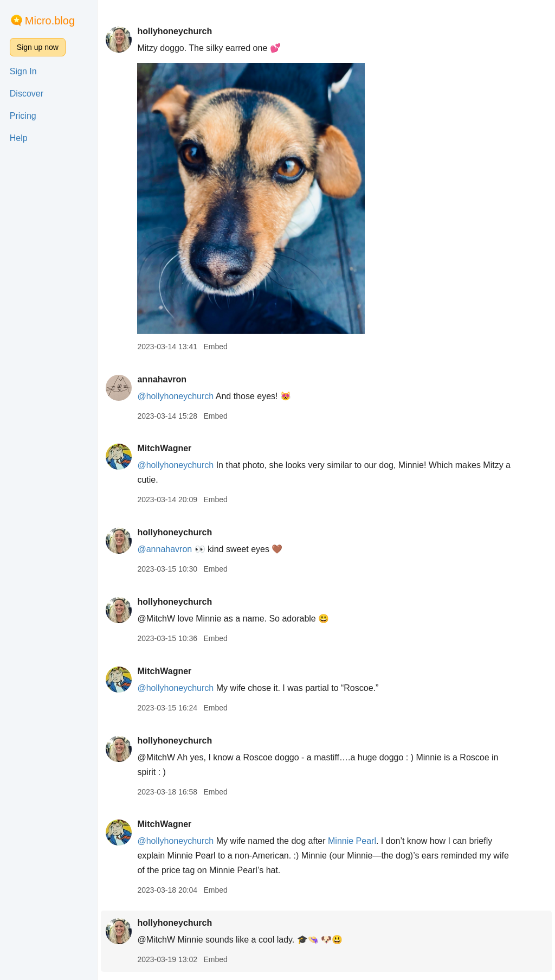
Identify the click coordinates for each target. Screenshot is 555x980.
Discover (27, 94)
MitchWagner (164, 448)
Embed (215, 347)
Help (19, 138)
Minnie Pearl (352, 841)
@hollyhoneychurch (175, 396)
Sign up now (38, 47)
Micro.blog (50, 21)
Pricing (23, 116)
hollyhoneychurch (175, 31)
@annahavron (164, 549)
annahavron (162, 379)
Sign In (23, 71)
